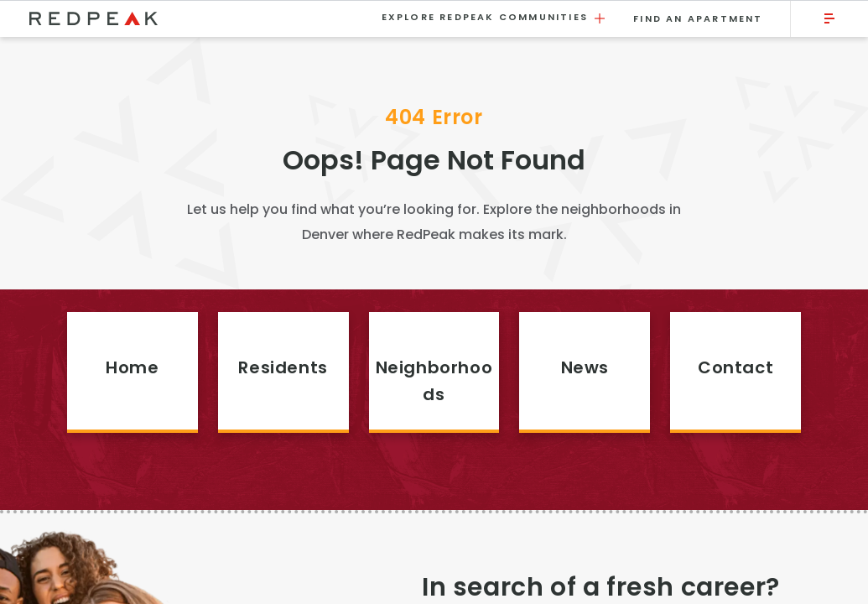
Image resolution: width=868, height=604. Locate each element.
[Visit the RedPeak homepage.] (194, 18)
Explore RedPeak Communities (494, 18)
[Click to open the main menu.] (829, 18)
